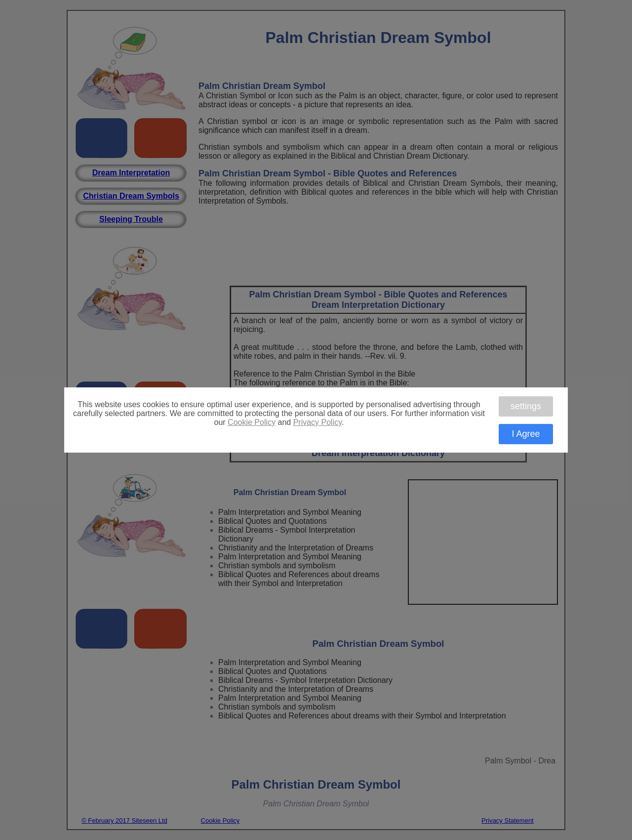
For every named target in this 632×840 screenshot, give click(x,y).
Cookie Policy (252, 422)
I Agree (526, 434)
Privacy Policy (317, 422)
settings (526, 406)
